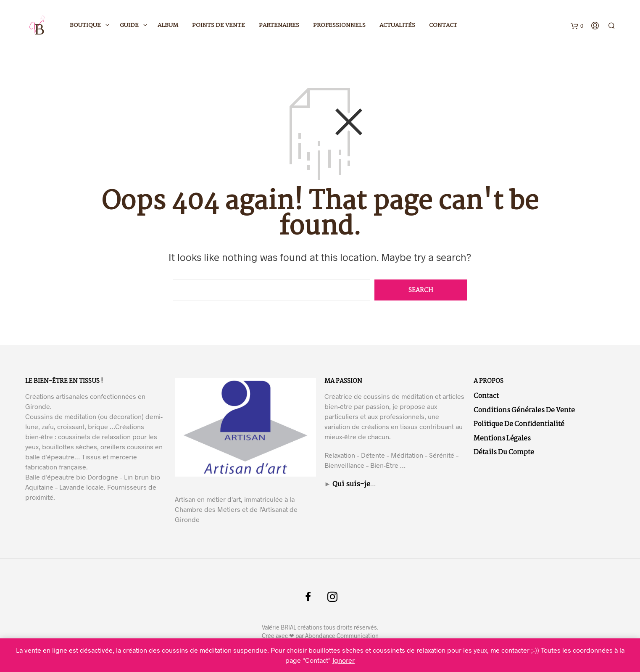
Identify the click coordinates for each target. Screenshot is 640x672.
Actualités (397, 25)
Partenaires (279, 25)
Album (168, 25)
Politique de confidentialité (519, 424)
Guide (129, 25)
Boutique (85, 25)
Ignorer (344, 660)
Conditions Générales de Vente (524, 410)
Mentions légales (502, 439)
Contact (443, 25)
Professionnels (339, 25)
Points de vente (219, 25)
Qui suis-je (351, 484)
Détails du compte (504, 452)
